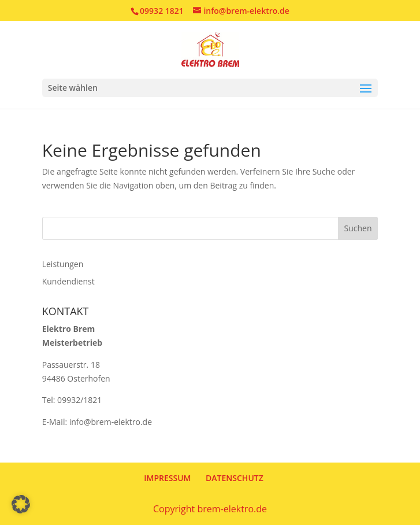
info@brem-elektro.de (111, 422)
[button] (21, 504)
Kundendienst (68, 281)
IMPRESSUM (167, 478)
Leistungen (63, 264)
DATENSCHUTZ (235, 478)
